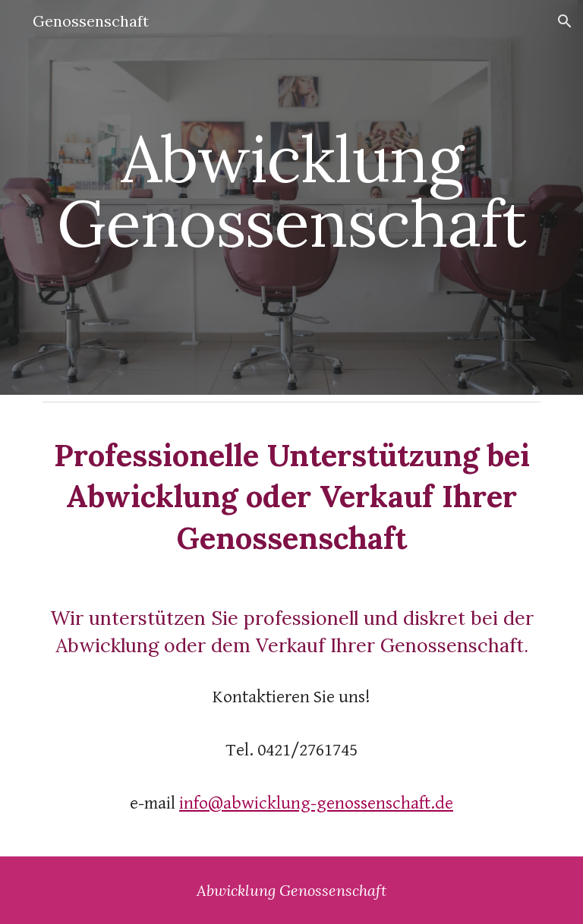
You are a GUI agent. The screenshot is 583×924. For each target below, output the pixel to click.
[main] (291, 198)
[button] (565, 21)
